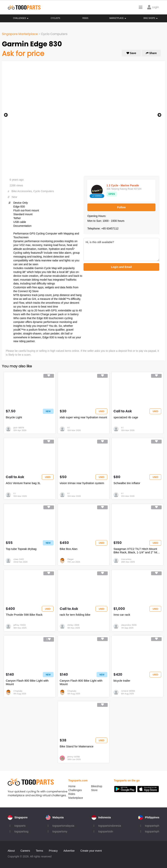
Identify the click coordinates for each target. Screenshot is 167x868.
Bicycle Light (14, 417)
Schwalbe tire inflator (127, 483)
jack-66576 (19, 428)
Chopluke (18, 691)
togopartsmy (60, 831)
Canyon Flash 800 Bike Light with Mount (27, 682)
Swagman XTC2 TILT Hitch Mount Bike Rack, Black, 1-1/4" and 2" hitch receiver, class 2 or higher (137, 551)
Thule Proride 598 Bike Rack (24, 615)
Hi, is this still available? (121, 250)
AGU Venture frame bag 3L (23, 483)
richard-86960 (128, 691)
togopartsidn (106, 831)
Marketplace (76, 798)
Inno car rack (122, 615)
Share (151, 53)
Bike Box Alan (69, 549)
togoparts (20, 826)
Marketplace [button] (118, 18)
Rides (85, 18)
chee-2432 (19, 559)
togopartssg (21, 831)
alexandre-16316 (129, 625)
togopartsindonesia (110, 826)
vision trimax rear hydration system (82, 483)
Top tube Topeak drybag (21, 549)
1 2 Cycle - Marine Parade (123, 185)
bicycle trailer (122, 681)
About (11, 851)
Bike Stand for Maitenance (77, 746)
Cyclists (55, 18)
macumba (126, 559)
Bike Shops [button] (151, 18)
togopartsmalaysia (63, 826)
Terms (39, 851)
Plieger (71, 559)
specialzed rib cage (126, 417)
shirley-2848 (73, 625)
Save (131, 53)
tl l (68, 428)
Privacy (53, 851)
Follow (121, 207)
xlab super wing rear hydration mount (83, 417)
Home (72, 786)
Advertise (69, 851)
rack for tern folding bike (75, 615)
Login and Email (121, 267)
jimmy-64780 (74, 757)
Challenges (21, 18)
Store (94, 790)
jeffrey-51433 (19, 625)
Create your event (91, 851)
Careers (25, 851)
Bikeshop (97, 786)
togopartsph (152, 826)
